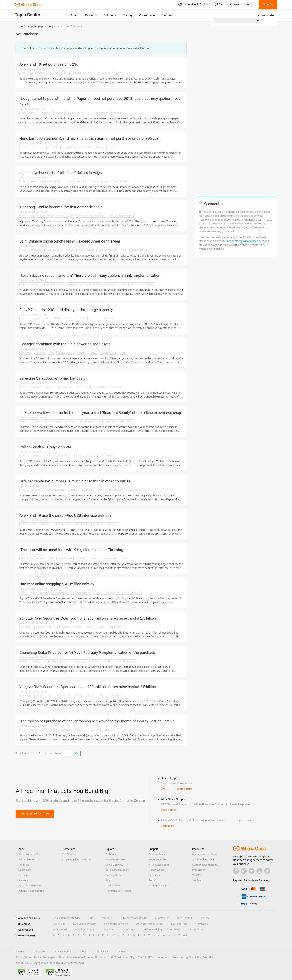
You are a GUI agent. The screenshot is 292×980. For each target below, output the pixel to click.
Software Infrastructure (149, 924)
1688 (114, 957)
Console (235, 4)
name (70, 421)
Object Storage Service (134, 918)
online (78, 627)
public (90, 627)
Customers (25, 870)
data (69, 181)
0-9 (185, 935)
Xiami (192, 957)
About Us (40, 951)
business (35, 421)
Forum (153, 880)
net (90, 73)
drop (124, 284)
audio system (38, 73)
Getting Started (114, 875)
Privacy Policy (63, 951)
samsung (117, 387)
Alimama (123, 957)
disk (46, 319)
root (124, 353)
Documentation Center (205, 854)
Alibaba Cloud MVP (203, 859)
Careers (20, 951)
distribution (53, 661)
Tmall (62, 957)
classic (48, 456)
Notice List (103, 951)
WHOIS (196, 875)
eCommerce (162, 918)
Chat (164, 789)
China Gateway (114, 865)
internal (46, 113)
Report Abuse (157, 870)
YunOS (142, 957)
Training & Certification (119, 891)
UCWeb (174, 957)
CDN (91, 918)
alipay (34, 216)
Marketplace (147, 15)
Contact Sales (266, 15)
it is (71, 456)
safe (112, 147)
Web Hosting (184, 918)
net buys (91, 456)
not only (100, 147)
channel (54, 73)
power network (109, 353)
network (117, 113)
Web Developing (153, 930)
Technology (112, 854)
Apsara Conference (30, 886)
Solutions (110, 15)
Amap (165, 957)
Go (77, 753)
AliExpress (87, 957)
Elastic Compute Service (67, 918)
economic (82, 181)
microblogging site (82, 593)
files (66, 73)
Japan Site (59, 924)
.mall (24, 147)
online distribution (126, 661)
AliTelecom (154, 957)
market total (74, 113)
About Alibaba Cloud (30, 854)
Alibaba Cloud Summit (31, 891)
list (42, 730)
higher (73, 490)
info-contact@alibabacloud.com (245, 241)
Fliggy (133, 957)
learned (40, 353)
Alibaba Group (24, 957)
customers (99, 216)
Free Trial (67, 854)
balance (46, 216)
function (71, 319)
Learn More (168, 826)
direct (58, 524)
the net (111, 524)
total (101, 627)
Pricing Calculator (159, 886)
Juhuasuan (73, 957)
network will (126, 421)
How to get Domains (116, 924)
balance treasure (64, 216)
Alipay (212, 957)
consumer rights (55, 284)
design (45, 147)
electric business (54, 421)
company (83, 216)
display (58, 319)
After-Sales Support (160, 865)
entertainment (64, 387)
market (59, 113)
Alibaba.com (102, 957)
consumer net (53, 250)
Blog (108, 880)
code (24, 661)
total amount (116, 627)
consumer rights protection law (84, 284)
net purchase (104, 73)
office (93, 353)
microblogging (60, 593)
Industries (109, 930)
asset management (51, 181)
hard (83, 319)
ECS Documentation (85, 924)
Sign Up (268, 4)
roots (107, 730)
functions (78, 73)
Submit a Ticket (158, 859)
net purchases (133, 490)
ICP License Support (117, 870)
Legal (84, 951)
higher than (88, 490)
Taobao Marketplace (46, 957)
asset (33, 181)
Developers (129, 930)
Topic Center (60, 930)
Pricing (127, 15)
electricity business (55, 490)
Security (204, 918)
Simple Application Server (76, 859)
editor (39, 627)
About (74, 15)
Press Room (199, 870)
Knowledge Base (115, 859)
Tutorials (175, 930)
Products (91, 15)
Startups (23, 880)
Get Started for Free (35, 813)
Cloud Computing (85, 930)
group (34, 113)
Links (122, 951)
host (33, 730)
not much (86, 147)
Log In (249, 4)
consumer (36, 250)
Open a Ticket (169, 810)
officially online (132, 593)
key (78, 387)
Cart (219, 4)
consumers (111, 284)
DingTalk (202, 957)
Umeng (184, 957)
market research (87, 250)
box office (26, 353)
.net (23, 73)
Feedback (154, 875)
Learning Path (179, 924)
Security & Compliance (205, 865)
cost (45, 593)
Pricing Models (27, 859)
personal (98, 524)
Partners (167, 15)
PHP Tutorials (196, 930)
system (119, 73)
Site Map (197, 880)
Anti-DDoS (108, 918)
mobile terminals (109, 250)
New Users (202, 924)
